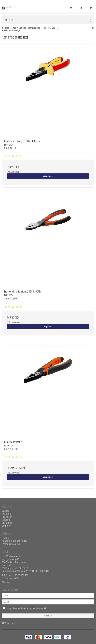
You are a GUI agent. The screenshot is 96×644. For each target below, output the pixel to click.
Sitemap (6, 582)
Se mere (6, 526)
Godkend (48, 616)
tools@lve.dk (16, 578)
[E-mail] (48, 602)
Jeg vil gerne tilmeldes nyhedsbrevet (35, 608)
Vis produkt (48, 176)
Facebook (10, 623)
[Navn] (48, 596)
